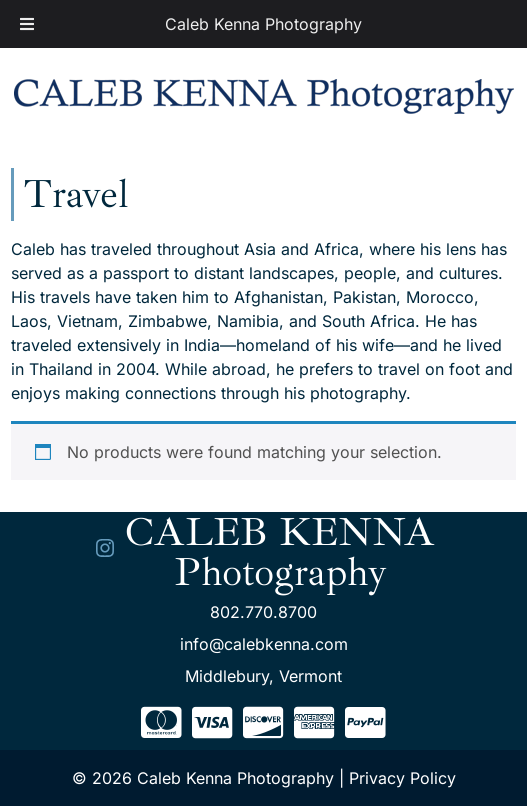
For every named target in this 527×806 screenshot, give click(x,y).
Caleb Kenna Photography (263, 24)
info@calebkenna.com (264, 644)
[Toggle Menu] (27, 24)
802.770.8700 (263, 612)
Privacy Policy (402, 778)
